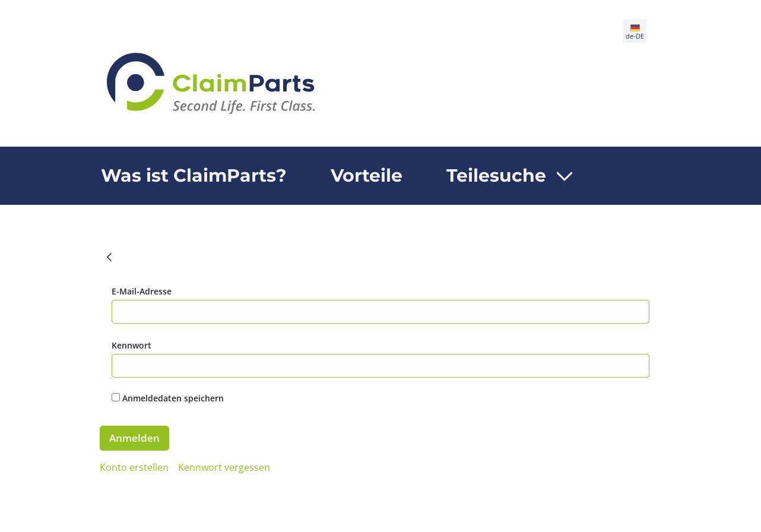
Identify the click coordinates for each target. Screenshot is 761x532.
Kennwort (131, 345)
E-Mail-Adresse (142, 291)
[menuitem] (194, 176)
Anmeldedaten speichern (168, 398)
